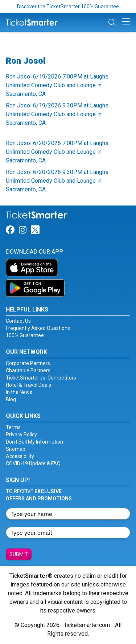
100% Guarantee (25, 335)
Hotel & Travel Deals (28, 385)
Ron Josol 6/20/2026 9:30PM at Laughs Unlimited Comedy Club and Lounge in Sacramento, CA (57, 181)
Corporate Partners (28, 363)
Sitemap (16, 449)
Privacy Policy (21, 435)
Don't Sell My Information (34, 442)
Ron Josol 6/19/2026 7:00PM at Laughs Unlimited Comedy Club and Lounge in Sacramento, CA (57, 85)
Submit (19, 554)
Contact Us (18, 321)
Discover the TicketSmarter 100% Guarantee (68, 7)
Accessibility (20, 456)
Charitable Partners (28, 370)
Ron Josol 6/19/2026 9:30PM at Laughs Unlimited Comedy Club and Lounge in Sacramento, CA (57, 114)
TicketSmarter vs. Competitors (41, 378)
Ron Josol (26, 61)
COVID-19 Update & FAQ (33, 463)
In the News (19, 392)
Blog (11, 399)
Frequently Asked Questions (38, 328)
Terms (13, 427)
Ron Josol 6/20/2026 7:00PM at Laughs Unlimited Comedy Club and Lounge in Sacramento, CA (57, 152)
